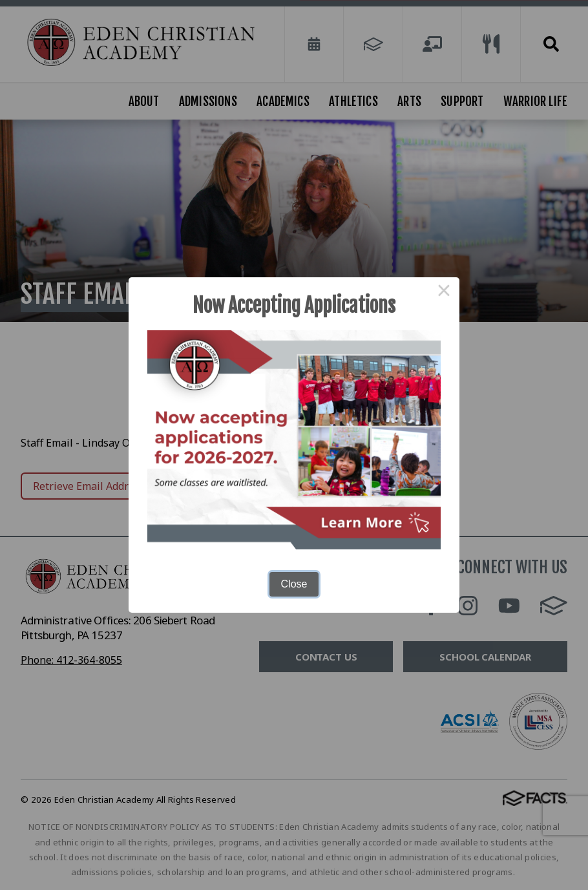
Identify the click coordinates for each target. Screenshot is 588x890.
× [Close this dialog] (444, 293)
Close (294, 584)
